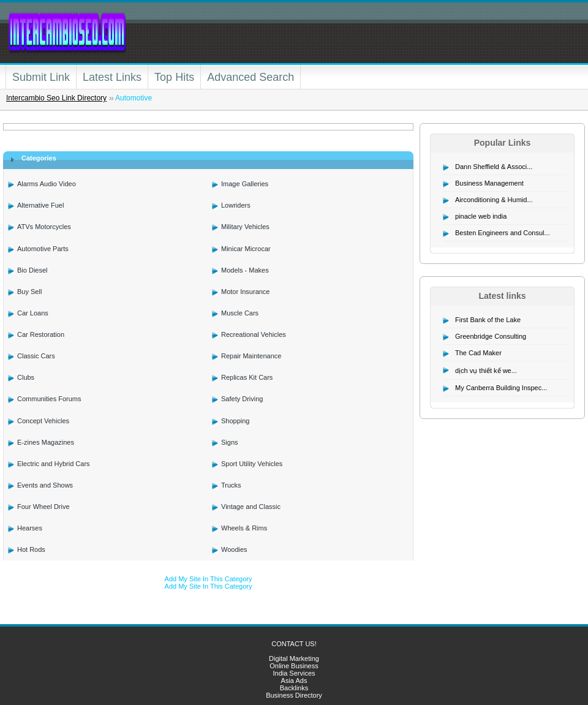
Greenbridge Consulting (491, 336)
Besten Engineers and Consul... (503, 233)
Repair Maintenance (251, 356)
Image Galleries (245, 184)
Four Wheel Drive (43, 507)
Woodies (234, 549)
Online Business (294, 666)
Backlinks (294, 688)
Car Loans (33, 313)
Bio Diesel (32, 270)
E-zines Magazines (46, 442)
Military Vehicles (245, 227)
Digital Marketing (294, 658)
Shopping (236, 421)
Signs (230, 442)
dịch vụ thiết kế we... (486, 371)
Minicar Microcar (246, 249)
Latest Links (112, 77)
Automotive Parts (43, 249)
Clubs (26, 377)
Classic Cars (36, 356)
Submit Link (41, 77)
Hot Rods (31, 549)
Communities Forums (49, 399)
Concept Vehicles (43, 421)
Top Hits (174, 77)
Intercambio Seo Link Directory (56, 98)
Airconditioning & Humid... (494, 200)
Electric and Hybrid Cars (54, 464)
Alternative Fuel (40, 205)
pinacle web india (481, 216)
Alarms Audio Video (47, 184)
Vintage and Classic (251, 507)
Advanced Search (251, 77)
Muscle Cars (240, 313)
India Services (294, 673)
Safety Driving (242, 399)
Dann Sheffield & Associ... (494, 167)
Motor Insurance (245, 292)
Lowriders (236, 205)
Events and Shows (45, 485)
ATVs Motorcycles (44, 227)
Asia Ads (294, 680)
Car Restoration (41, 334)
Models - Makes (245, 270)
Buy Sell (29, 292)
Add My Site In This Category (209, 579)
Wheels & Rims (244, 528)
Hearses (30, 528)
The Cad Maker (478, 353)
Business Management (489, 183)
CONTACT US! (294, 644)
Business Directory (294, 695)
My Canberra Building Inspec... (501, 388)
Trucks (231, 485)
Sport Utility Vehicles (252, 464)
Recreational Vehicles (254, 334)
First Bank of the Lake (488, 320)
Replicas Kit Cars (247, 377)
